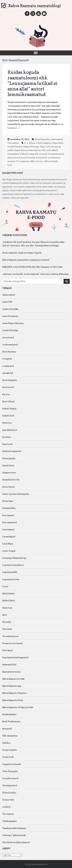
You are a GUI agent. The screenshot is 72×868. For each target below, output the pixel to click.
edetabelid (8, 373)
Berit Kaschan (9, 352)
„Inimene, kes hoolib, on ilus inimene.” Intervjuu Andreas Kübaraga (35, 274)
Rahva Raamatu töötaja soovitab (18, 707)
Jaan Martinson (10, 430)
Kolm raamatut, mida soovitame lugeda (22, 253)
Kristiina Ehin (9, 508)
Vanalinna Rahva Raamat (14, 828)
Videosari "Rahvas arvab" (14, 835)
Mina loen (7, 608)
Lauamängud (9, 536)
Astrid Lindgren (43, 143)
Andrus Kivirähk (10, 309)
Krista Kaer (8, 501)
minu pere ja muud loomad (21, 157)
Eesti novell (8, 387)
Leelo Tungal (9, 551)
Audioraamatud (10, 344)
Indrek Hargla (9, 408)
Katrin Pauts (8, 465)
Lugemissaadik (10, 572)
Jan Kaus (7, 437)
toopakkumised (10, 778)
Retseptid (7, 729)
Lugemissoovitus (11, 579)
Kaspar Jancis (20, 150)
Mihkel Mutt (9, 600)
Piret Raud (7, 650)
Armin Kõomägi (10, 330)
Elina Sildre (58, 143)
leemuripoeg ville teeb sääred (43, 150)
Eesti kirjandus (42, 139)
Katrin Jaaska (9, 458)
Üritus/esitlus (9, 793)
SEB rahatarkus (10, 736)
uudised (6, 807)
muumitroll (41, 157)
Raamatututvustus (11, 672)
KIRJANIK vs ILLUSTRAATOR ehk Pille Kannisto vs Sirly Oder (33, 267)
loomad (43, 154)
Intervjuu (7, 423)
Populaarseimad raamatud (15, 657)
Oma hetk (7, 629)
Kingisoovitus (9, 472)
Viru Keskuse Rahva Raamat (16, 842)
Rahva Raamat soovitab (13, 679)
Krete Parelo (9, 487)
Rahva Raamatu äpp (12, 686)
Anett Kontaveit (10, 316)
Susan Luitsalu (10, 750)
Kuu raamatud (9, 522)
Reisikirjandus (9, 714)
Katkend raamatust (12, 451)
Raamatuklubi (9, 664)
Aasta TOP (7, 302)
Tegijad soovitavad (11, 764)
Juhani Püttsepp (31, 147)
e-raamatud (8, 366)
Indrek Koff (8, 416)
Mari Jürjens (8, 593)
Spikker (6, 743)
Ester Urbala (8, 401)
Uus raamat (13, 143)
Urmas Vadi (8, 800)
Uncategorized (10, 785)
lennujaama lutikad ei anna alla (23, 154)
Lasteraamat (57, 139)
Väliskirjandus (9, 821)
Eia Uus (6, 394)
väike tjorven (36, 161)
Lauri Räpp (8, 544)
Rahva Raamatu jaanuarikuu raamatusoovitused (26, 260)
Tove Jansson (22, 161)
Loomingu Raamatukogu (15, 558)
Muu (5, 615)
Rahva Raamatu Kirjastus (14, 693)
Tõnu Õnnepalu (10, 771)
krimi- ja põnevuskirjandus (16, 494)
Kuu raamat (8, 515)
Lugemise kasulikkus (13, 565)
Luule (5, 586)
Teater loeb (8, 757)
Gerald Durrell (15, 147)
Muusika (7, 622)
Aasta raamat (9, 295)
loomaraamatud (56, 154)
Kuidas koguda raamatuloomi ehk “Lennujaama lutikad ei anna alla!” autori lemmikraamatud (32, 83)
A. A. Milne (29, 143)
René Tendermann (11, 721)
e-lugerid (7, 359)
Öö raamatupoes (10, 636)
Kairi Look (45, 147)
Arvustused (8, 337)
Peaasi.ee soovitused (12, 643)
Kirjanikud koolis (11, 480)
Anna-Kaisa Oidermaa (13, 323)
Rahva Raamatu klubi (13, 700)
